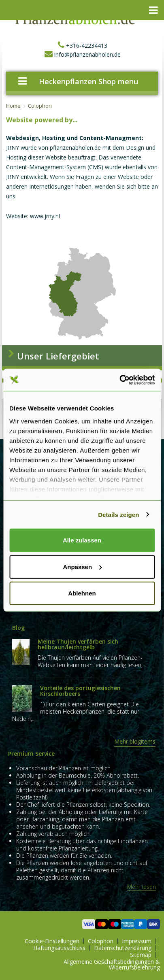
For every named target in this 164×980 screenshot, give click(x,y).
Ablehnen (82, 593)
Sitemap (141, 955)
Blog (18, 628)
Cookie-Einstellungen (52, 941)
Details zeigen (118, 514)
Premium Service (31, 754)
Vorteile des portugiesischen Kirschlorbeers (80, 691)
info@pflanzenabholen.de (82, 54)
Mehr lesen (142, 887)
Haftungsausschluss (59, 948)
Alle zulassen (82, 540)
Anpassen (82, 567)
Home (13, 106)
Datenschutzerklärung (123, 948)
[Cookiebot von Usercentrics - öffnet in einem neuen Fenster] (119, 380)
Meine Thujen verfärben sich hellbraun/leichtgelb (78, 644)
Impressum (137, 941)
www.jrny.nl (45, 216)
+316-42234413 (82, 46)
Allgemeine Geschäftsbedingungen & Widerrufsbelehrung (112, 965)
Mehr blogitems (135, 741)
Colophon (40, 106)
